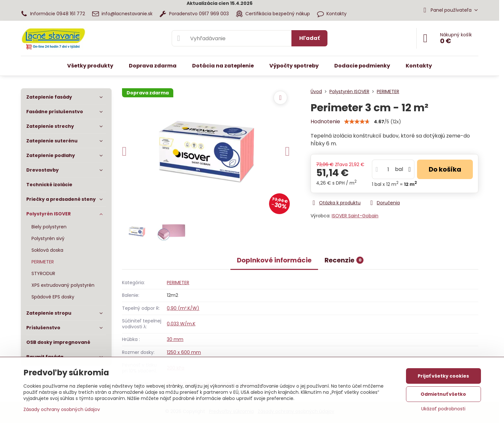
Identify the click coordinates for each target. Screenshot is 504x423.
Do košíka (445, 169)
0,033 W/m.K (181, 324)
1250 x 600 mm (184, 352)
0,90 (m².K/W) (183, 308)
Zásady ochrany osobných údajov (62, 409)
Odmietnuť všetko (443, 394)
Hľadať (309, 38)
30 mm (175, 339)
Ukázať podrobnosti (443, 409)
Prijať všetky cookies (443, 376)
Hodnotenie (325, 121)
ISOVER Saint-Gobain (355, 216)
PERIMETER (178, 283)
